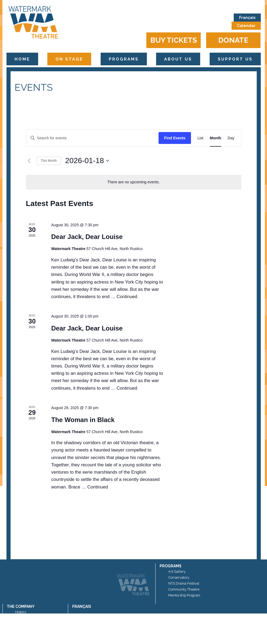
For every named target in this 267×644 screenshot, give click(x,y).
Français (247, 18)
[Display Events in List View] (200, 138)
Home (22, 59)
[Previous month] (29, 161)
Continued (127, 297)
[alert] (134, 182)
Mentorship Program (184, 595)
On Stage (69, 59)
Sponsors (22, 618)
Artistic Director (27, 624)
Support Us (235, 59)
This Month (49, 161)
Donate (233, 40)
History (21, 612)
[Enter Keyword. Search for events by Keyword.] (93, 138)
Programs (124, 59)
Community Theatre (184, 589)
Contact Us (24, 636)
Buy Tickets (174, 40)
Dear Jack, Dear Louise (87, 237)
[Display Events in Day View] (231, 138)
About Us (178, 59)
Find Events (175, 138)
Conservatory (179, 577)
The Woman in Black (83, 420)
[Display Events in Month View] (216, 138)
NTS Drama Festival (184, 583)
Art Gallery (177, 571)
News (20, 630)
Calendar (246, 26)
